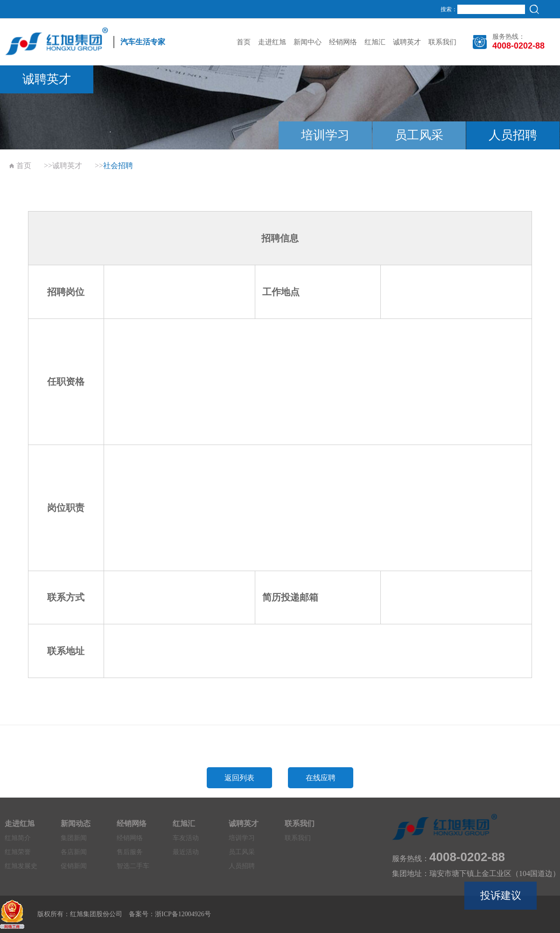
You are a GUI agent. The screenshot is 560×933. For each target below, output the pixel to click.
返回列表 (239, 778)
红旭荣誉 (18, 852)
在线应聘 (321, 778)
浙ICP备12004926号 (183, 914)
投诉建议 (501, 895)
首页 (244, 42)
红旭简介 (18, 838)
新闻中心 (308, 42)
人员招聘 (513, 135)
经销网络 (343, 42)
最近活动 (186, 852)
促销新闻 (74, 866)
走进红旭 (272, 42)
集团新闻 (74, 838)
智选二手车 (133, 866)
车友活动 (186, 838)
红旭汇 (375, 42)
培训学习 (325, 135)
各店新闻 (74, 852)
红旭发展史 (21, 866)
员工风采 (419, 135)
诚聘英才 (407, 42)
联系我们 (442, 42)
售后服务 (130, 852)
